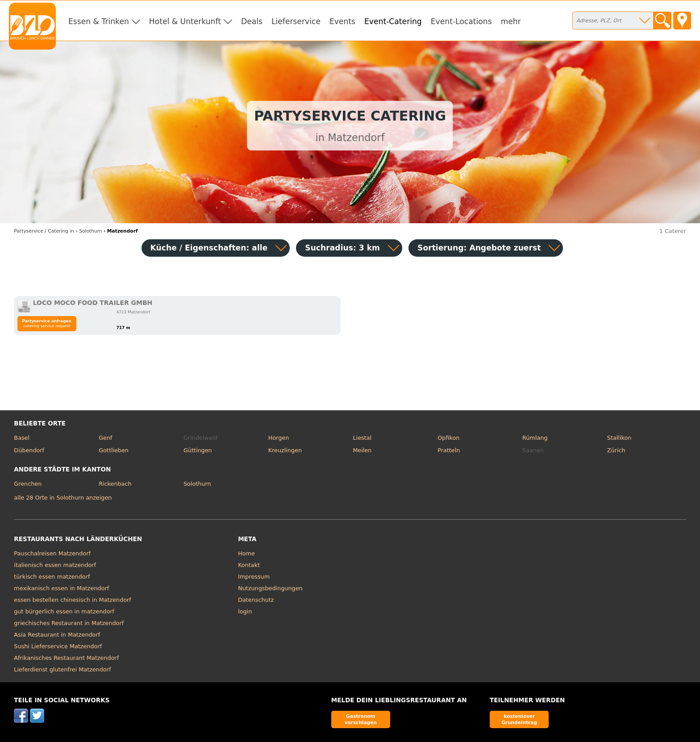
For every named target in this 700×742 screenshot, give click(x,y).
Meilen (362, 450)
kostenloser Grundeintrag (519, 719)
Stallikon (619, 438)
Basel (22, 438)
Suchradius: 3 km (342, 248)
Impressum (254, 577)
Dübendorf (29, 450)
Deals (252, 21)
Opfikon (448, 438)
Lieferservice (296, 21)
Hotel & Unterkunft (185, 21)
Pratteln (449, 450)
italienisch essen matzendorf (55, 565)
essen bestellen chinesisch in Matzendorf (73, 600)
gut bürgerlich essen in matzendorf (64, 611)
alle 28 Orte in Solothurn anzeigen (63, 498)
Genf (105, 438)
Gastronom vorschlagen (361, 719)
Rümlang (535, 438)
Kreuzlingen (285, 450)
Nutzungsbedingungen (270, 588)
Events (342, 21)
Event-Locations (461, 21)
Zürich (616, 450)
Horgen (279, 438)
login (245, 611)
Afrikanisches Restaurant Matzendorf (66, 658)
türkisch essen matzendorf (52, 577)
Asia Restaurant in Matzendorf (57, 635)
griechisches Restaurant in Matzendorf (69, 623)
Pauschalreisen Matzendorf (52, 553)
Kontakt (249, 565)
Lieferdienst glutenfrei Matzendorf (62, 669)
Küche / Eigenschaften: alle (209, 248)
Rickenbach (115, 484)
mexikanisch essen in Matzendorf (61, 588)
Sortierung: (479, 248)
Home (246, 553)
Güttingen (198, 450)
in (44, 231)
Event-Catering (393, 21)
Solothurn (197, 484)
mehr (511, 21)
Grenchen (28, 484)
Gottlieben (114, 450)
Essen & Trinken (99, 21)
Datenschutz (256, 600)
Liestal (362, 438)
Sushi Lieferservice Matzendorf (58, 646)
